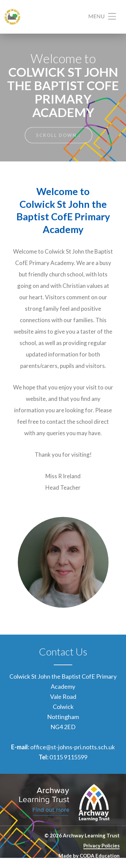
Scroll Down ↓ (59, 135)
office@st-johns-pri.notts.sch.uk (73, 747)
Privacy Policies (101, 845)
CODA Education (100, 856)
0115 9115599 (68, 757)
